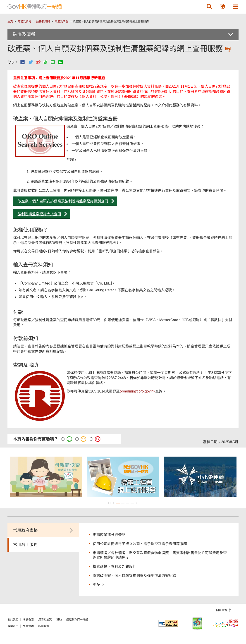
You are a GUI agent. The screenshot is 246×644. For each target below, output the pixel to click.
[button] (209, 7)
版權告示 (13, 626)
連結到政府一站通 (77, 620)
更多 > (98, 584)
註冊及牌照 (43, 22)
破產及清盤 (62, 22)
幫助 (59, 620)
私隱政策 (44, 626)
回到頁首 (222, 610)
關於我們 (13, 620)
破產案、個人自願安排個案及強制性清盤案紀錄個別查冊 (63, 201)
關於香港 (28, 620)
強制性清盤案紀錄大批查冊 (39, 214)
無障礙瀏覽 (45, 620)
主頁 (10, 22)
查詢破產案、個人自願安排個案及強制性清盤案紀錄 (134, 576)
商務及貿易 (24, 22)
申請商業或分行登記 (109, 535)
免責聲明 (28, 626)
